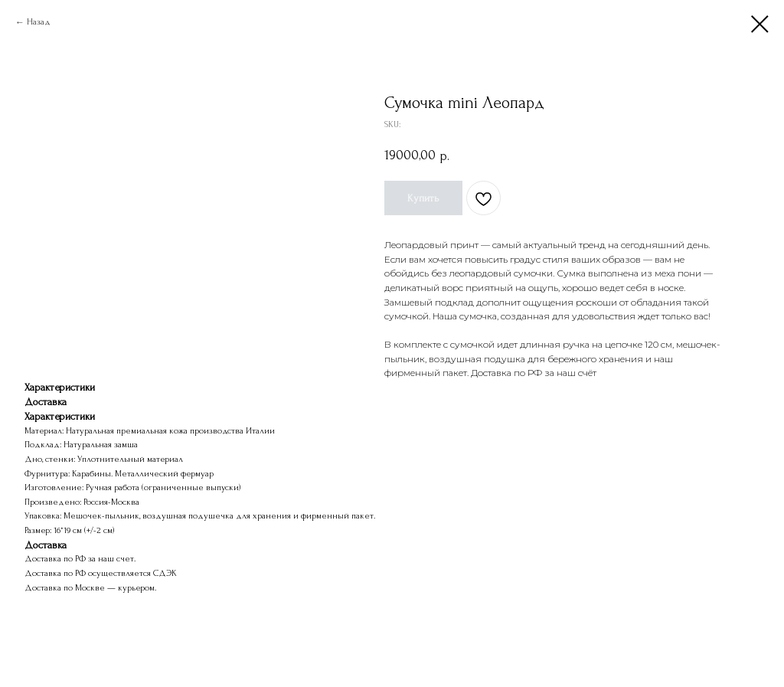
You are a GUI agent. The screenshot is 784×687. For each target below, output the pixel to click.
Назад (39, 22)
